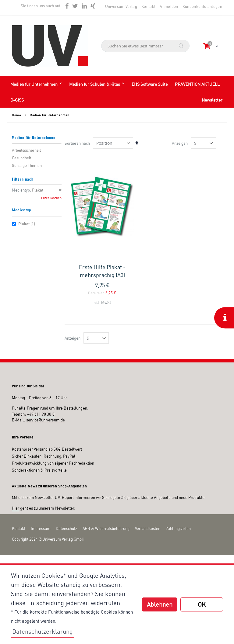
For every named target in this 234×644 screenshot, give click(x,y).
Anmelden (169, 6)
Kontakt (148, 6)
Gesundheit (21, 158)
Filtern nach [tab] (23, 179)
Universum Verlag (121, 6)
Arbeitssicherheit (26, 150)
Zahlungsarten (178, 528)
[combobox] (145, 46)
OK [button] (202, 604)
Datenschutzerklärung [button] (43, 631)
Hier (16, 508)
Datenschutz (66, 528)
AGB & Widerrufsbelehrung (106, 528)
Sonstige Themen (27, 165)
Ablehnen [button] (160, 604)
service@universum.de (46, 420)
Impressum (41, 528)
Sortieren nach (77, 143)
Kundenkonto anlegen (202, 6)
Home (16, 115)
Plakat (24, 224)
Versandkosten (148, 528)
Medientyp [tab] (22, 210)
